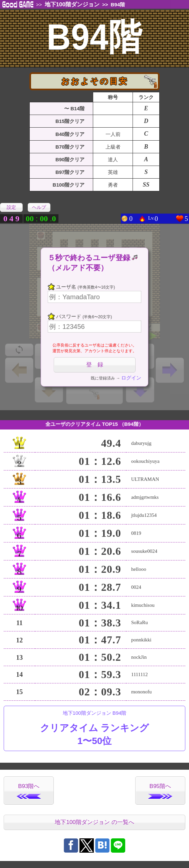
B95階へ (160, 791)
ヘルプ (39, 207)
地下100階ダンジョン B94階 (94, 729)
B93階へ (29, 791)
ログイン (131, 378)
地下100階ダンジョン (72, 4)
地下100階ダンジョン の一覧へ (94, 822)
